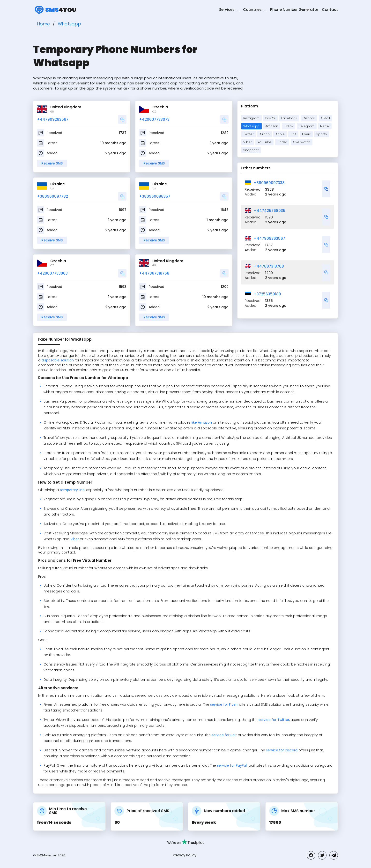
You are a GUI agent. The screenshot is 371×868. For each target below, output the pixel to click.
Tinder (282, 142)
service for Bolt (224, 735)
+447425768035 (270, 211)
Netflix (325, 126)
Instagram (251, 118)
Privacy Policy (185, 855)
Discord (309, 118)
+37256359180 (267, 294)
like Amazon (202, 422)
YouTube (264, 142)
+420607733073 (154, 119)
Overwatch (302, 142)
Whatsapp (251, 126)
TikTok (289, 126)
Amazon (272, 126)
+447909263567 (53, 119)
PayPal (270, 118)
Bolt (293, 134)
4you (55, 10)
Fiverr (306, 134)
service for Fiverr (224, 704)
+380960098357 (155, 196)
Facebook (289, 118)
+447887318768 (154, 273)
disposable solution (58, 360)
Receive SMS (52, 163)
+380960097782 (52, 196)
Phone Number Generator (294, 10)
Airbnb (265, 134)
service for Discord (282, 750)
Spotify (322, 134)
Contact (330, 10)
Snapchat (251, 150)
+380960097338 (269, 183)
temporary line (72, 490)
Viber (248, 142)
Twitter (249, 134)
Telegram (307, 126)
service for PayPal (232, 765)
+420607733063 (52, 273)
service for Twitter (274, 720)
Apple (280, 134)
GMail (325, 118)
